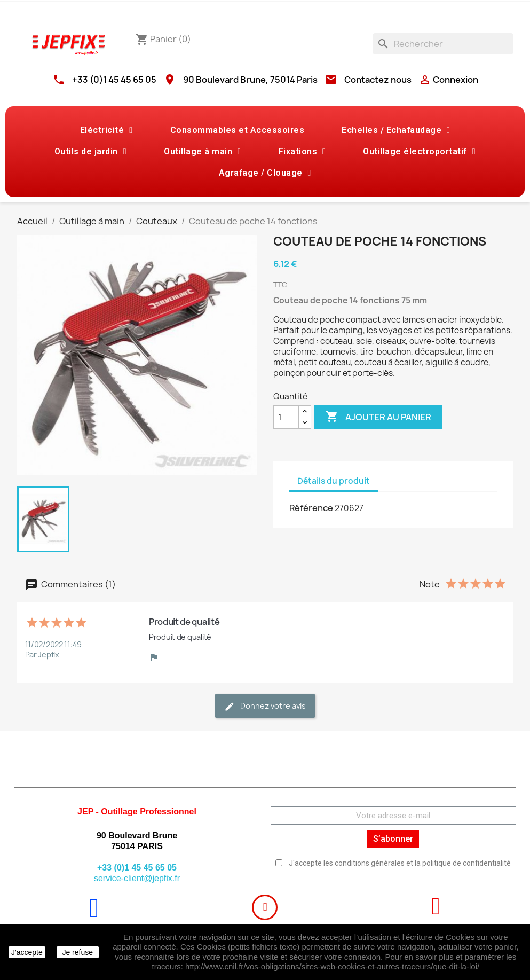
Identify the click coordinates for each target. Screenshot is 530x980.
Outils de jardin (90, 152)
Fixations (302, 152)
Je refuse (77, 952)
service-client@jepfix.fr (137, 878)
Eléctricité (106, 130)
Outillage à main (202, 152)
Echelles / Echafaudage (396, 130)
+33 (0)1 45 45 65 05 (114, 80)
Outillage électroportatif (419, 152)
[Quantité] (286, 417)
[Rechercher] (443, 44)
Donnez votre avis (265, 706)
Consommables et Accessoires (238, 130)
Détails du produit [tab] (334, 481)
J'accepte (27, 952)
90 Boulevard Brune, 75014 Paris (250, 80)
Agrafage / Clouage (265, 173)
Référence (311, 508)
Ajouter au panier (378, 417)
